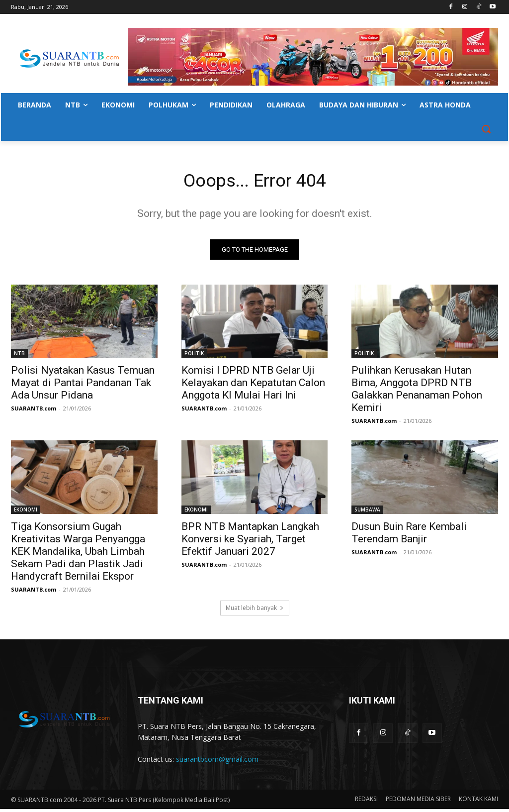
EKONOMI (26, 512)
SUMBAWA (367, 512)
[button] (486, 129)
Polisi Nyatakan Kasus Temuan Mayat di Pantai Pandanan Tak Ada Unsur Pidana (83, 386)
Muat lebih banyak (255, 611)
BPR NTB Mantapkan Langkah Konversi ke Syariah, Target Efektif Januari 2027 (250, 541)
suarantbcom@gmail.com (217, 762)
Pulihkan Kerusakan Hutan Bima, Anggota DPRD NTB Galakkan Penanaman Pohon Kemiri (417, 392)
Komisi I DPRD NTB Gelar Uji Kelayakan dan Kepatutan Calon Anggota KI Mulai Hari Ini (253, 386)
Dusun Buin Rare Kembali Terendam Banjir (409, 535)
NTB (19, 356)
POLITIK (194, 356)
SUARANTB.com (34, 411)
